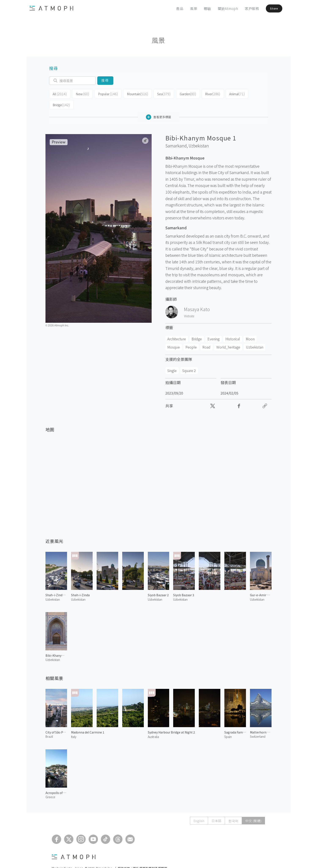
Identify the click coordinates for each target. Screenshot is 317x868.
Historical (233, 327)
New (80, 93)
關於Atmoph (221, 8)
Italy (74, 725)
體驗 (201, 8)
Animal (225, 93)
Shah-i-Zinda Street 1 (56, 583)
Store (270, 8)
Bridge (249, 93)
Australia (153, 725)
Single (172, 359)
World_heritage (228, 335)
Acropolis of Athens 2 (56, 781)
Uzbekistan (199, 134)
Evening (213, 327)
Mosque (174, 335)
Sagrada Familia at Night (235, 721)
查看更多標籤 (158, 105)
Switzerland (258, 725)
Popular (104, 93)
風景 (187, 8)
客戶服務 (245, 8)
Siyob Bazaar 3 (184, 583)
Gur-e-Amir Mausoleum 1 (261, 583)
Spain (228, 725)
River (202, 93)
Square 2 (189, 359)
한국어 (233, 809)
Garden (178, 93)
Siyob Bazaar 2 (158, 583)
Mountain (131, 93)
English (199, 809)
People (191, 335)
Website (189, 304)
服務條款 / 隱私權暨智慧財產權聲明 (143, 857)
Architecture (177, 327)
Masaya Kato (197, 297)
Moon (250, 327)
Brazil (49, 725)
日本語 (216, 809)
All (59, 93)
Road (206, 335)
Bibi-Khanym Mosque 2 (56, 644)
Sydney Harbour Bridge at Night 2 (171, 721)
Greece (50, 785)
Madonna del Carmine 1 (88, 721)
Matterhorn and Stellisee (261, 721)
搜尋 (105, 80)
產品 (173, 8)
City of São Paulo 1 (56, 721)
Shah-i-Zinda (80, 583)
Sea (156, 93)
